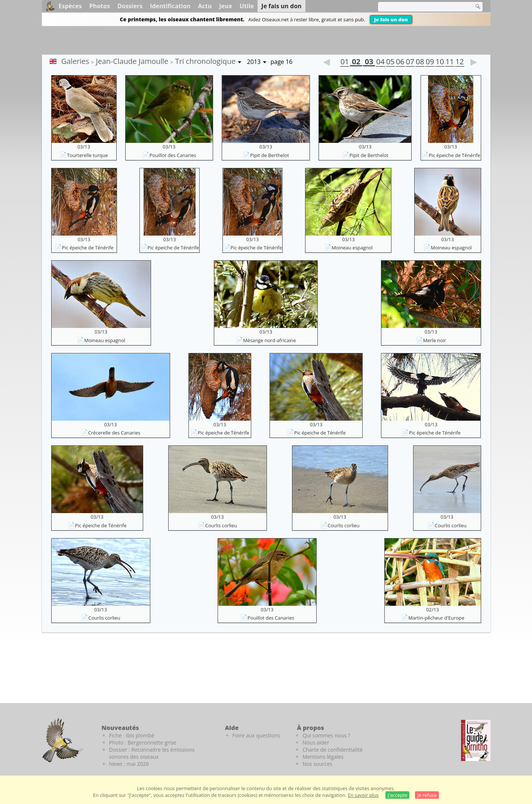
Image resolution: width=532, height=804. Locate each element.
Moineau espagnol (352, 248)
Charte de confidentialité (333, 750)
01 (345, 62)
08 (420, 62)
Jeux (226, 6)
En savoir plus (363, 795)
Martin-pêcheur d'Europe (436, 618)
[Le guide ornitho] (476, 740)
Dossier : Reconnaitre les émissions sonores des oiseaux (152, 753)
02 (356, 62)
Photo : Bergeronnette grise (143, 742)
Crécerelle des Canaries (114, 433)
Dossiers (130, 6)
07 (410, 62)
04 (380, 62)
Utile (247, 6)
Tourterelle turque (87, 155)
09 (430, 62)
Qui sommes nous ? (326, 735)
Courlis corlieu (221, 525)
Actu (205, 6)
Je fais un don (391, 19)
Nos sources (317, 764)
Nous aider (316, 742)
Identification (170, 6)
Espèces (70, 6)
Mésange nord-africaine (269, 340)
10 (440, 62)
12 (459, 62)
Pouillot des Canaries (173, 155)
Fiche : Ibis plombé (132, 735)
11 (450, 62)
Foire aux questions (256, 735)
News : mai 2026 (129, 764)
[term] (421, 7)
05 (390, 62)
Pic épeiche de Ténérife (455, 155)
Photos (100, 6)
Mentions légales (323, 757)
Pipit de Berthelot (270, 155)
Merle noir (435, 340)
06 (400, 62)
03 (369, 62)
